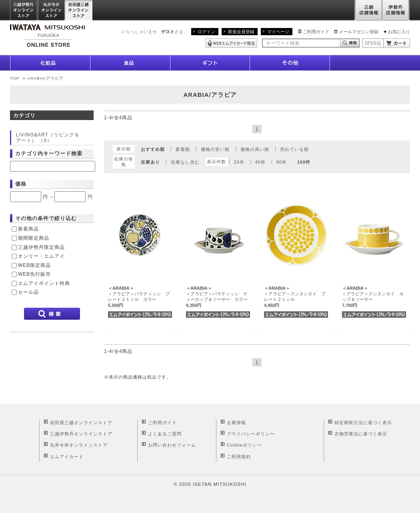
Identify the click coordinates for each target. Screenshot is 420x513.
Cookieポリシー (244, 445)
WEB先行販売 (34, 274)
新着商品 (28, 229)
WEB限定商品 (34, 265)
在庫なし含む (185, 162)
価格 (21, 184)
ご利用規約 (239, 457)
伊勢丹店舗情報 (396, 11)
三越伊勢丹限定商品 (41, 247)
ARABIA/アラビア (46, 78)
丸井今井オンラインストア (52, 11)
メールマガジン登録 (359, 32)
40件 (260, 162)
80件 (282, 162)
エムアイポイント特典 (44, 283)
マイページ (278, 32)
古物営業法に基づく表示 (361, 434)
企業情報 (236, 423)
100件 (304, 162)
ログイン (206, 32)
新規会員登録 (241, 32)
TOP (15, 78)
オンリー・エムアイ (41, 256)
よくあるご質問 (165, 434)
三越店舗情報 (368, 11)
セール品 (28, 292)
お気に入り (399, 32)
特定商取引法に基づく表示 (363, 423)
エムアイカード (67, 457)
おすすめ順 (153, 149)
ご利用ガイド (316, 32)
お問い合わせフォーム (172, 445)
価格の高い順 (255, 149)
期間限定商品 (34, 238)
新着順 (183, 149)
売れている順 (294, 149)
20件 (239, 162)
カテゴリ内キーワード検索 (49, 153)
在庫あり (150, 162)
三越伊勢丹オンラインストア (24, 11)
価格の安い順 (215, 149)
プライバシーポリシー (251, 434)
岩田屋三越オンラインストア (79, 11)
